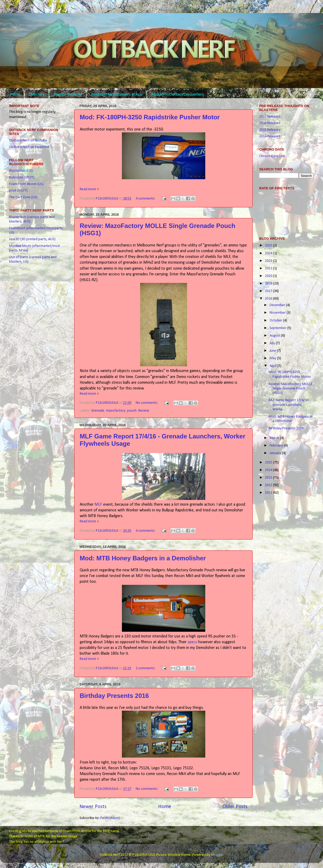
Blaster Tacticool (68, 94)
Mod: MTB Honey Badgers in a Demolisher (143, 558)
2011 (269, 493)
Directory (37, 94)
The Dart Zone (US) (23, 197)
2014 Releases (270, 136)
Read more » (89, 189)
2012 (269, 485)
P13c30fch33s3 (107, 199)
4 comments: (146, 199)
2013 (269, 478)
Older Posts (235, 807)
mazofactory (116, 411)
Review (144, 411)
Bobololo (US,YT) (22, 178)
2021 (269, 268)
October (276, 321)
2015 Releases (270, 130)
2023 (269, 261)
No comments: (147, 403)
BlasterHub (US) (21, 171)
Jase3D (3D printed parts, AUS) (32, 239)
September (278, 328)
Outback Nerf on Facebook (29, 147)
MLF (98, 505)
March (275, 438)
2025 (269, 246)
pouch (132, 411)
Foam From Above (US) (26, 184)
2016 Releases (270, 123)
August (275, 336)
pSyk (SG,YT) (18, 191)
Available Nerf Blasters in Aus (117, 94)
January (276, 453)
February (277, 446)
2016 (269, 299)
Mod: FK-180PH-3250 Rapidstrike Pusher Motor (150, 117)
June (273, 351)
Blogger (217, 855)
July (273, 343)
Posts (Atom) (110, 818)
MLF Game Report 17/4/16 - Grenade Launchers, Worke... (290, 405)
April (274, 366)
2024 (269, 253)
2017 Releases (270, 117)
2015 (269, 463)
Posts (15, 94)
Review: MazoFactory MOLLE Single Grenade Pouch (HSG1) (291, 389)
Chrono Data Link (272, 156)
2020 (269, 276)
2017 (269, 291)
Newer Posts (93, 807)
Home (165, 807)
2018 (269, 284)
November (278, 313)
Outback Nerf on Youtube (28, 141)
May (273, 358)
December (278, 305)
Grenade (98, 411)
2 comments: (146, 668)
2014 (269, 470)
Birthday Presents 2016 (114, 696)
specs (192, 642)
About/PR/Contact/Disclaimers (178, 94)
